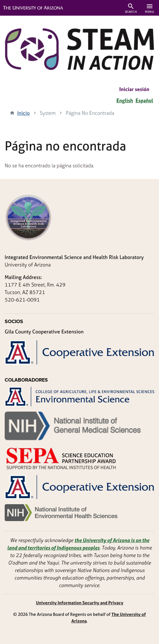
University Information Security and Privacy (80, 603)
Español (144, 100)
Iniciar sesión (134, 89)
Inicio (23, 113)
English (125, 100)
